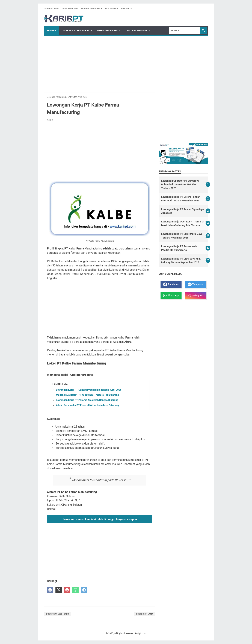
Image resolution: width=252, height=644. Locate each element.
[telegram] (84, 590)
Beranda (52, 31)
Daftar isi (127, 8)
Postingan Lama (145, 614)
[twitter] (59, 590)
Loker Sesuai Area (107, 31)
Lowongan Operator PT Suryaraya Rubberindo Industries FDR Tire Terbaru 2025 (180, 184)
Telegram (195, 284)
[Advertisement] (126, 63)
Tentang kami (52, 8)
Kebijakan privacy (91, 8)
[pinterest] (67, 590)
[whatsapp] (75, 590)
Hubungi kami (70, 8)
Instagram (196, 295)
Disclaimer (112, 8)
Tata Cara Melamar (136, 31)
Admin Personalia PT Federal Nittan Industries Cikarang (87, 405)
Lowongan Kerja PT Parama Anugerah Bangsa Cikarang (87, 400)
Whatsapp (171, 295)
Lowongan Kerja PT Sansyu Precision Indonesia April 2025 (89, 390)
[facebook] (50, 590)
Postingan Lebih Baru (57, 614)
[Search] (185, 31)
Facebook (171, 284)
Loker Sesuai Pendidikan (76, 31)
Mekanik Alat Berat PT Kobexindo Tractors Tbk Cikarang (88, 395)
